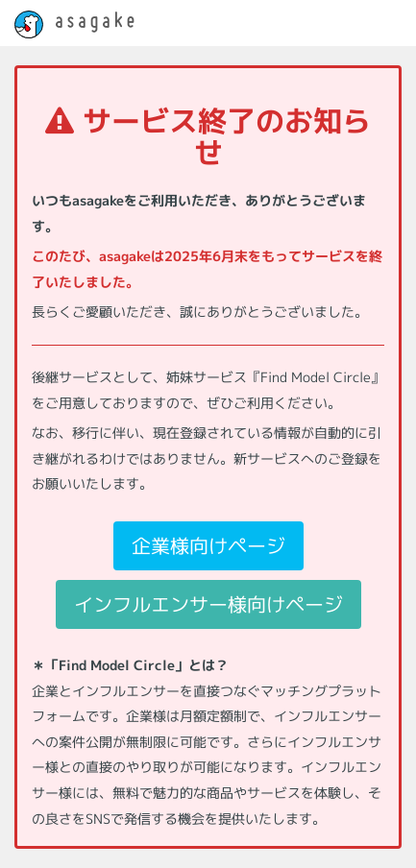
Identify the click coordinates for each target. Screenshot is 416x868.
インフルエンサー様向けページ (208, 604)
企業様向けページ (208, 545)
